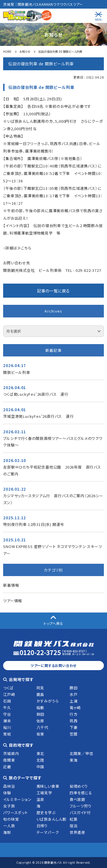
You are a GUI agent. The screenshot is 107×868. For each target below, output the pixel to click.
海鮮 (7, 832)
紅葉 (74, 819)
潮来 (7, 721)
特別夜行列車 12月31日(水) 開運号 (34, 524)
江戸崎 (9, 694)
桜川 (7, 727)
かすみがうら (48, 701)
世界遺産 (77, 832)
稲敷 (41, 708)
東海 (74, 760)
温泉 (41, 799)
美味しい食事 (48, 786)
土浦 (74, 701)
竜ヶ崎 (75, 708)
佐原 (41, 721)
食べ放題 (77, 799)
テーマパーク (48, 832)
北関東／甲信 (81, 753)
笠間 (74, 734)
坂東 (41, 734)
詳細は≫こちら (18, 248)
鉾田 (41, 714)
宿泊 (74, 826)
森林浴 (9, 786)
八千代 (42, 727)
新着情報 (11, 585)
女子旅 (9, 806)
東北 (41, 753)
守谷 (7, 714)
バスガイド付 (80, 813)
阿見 (41, 688)
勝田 (74, 688)
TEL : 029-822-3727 (83, 270)
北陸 (41, 760)
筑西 (74, 721)
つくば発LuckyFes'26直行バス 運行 (36, 394)
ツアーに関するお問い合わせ (53, 665)
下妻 (74, 727)
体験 (7, 793)
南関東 (9, 760)
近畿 (7, 767)
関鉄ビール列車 (17, 372)
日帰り (42, 826)
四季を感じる (81, 793)
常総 (7, 734)
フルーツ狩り (81, 806)
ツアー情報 (13, 601)
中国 (41, 767)
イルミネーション (17, 799)
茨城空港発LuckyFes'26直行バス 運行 (38, 416)
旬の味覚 (11, 819)
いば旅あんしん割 (52, 819)
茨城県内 (11, 753)
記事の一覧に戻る (53, 291)
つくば (8, 688)
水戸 (74, 694)
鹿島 (41, 694)
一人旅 (9, 826)
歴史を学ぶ (46, 813)
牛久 (7, 708)
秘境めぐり (79, 786)
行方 (74, 714)
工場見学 (44, 793)
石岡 (7, 701)
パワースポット (16, 813)
